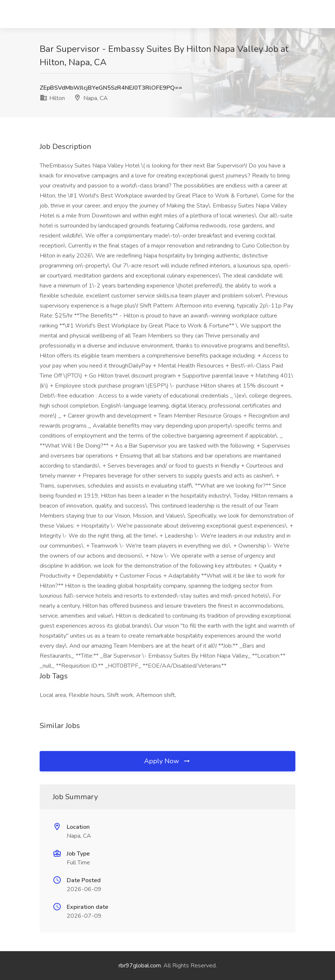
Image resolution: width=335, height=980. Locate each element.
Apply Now (167, 761)
